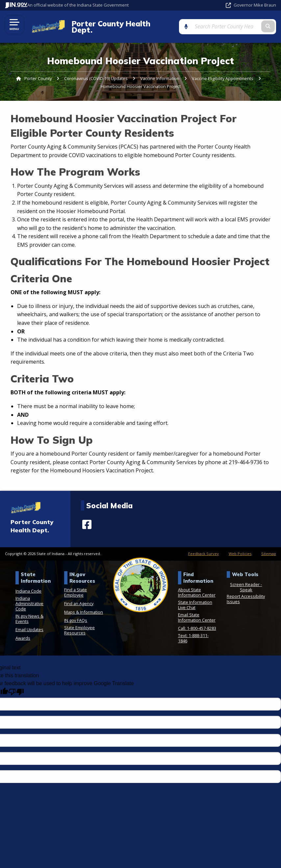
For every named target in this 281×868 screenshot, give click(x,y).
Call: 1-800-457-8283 (197, 623)
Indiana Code (28, 585)
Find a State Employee (76, 587)
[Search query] (237, 24)
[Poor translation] (16, 686)
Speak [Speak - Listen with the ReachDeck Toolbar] (246, 584)
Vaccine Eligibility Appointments (223, 73)
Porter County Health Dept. (119, 24)
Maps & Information (84, 606)
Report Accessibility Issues (246, 593)
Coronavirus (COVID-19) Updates (96, 73)
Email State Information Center (197, 611)
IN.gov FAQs (76, 615)
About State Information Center (197, 587)
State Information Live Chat (195, 599)
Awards (23, 632)
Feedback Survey (204, 548)
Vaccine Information (160, 73)
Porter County (38, 73)
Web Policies (240, 548)
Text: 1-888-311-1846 (193, 632)
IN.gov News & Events (29, 613)
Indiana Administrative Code (29, 598)
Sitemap (269, 548)
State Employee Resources (79, 624)
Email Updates (29, 624)
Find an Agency (79, 598)
